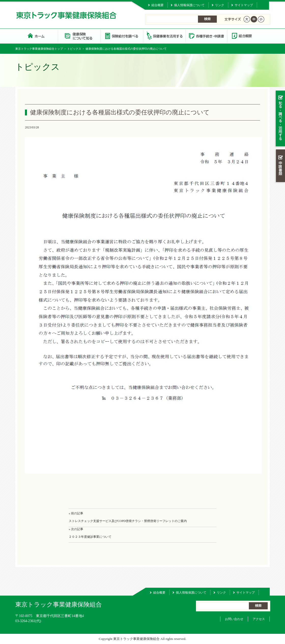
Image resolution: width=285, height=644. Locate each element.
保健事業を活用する (164, 36)
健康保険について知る (79, 36)
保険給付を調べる (122, 36)
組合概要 (158, 5)
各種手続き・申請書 (206, 36)
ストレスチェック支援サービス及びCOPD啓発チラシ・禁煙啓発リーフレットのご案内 (128, 521)
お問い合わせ (234, 619)
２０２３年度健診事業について (90, 537)
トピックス (74, 49)
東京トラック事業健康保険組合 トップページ (37, 36)
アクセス (259, 619)
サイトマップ (244, 5)
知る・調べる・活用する (280, 119)
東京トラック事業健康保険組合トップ (39, 49)
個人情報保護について (189, 5)
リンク (220, 5)
